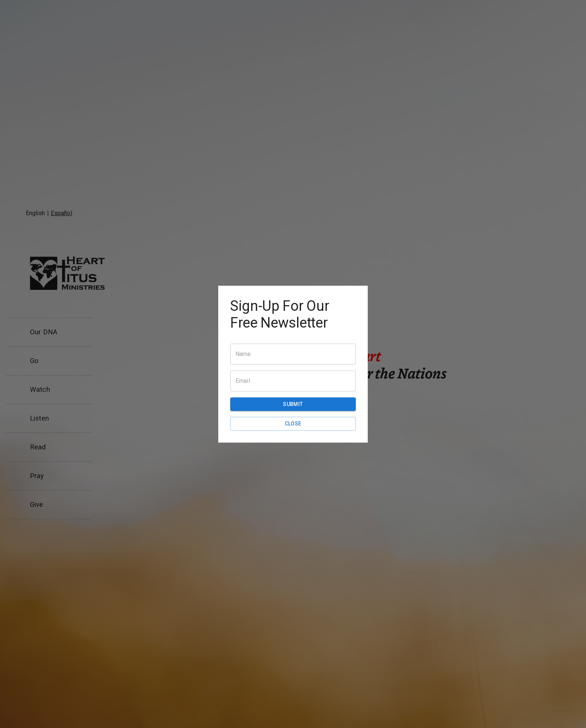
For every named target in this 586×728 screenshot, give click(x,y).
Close (293, 424)
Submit (293, 404)
